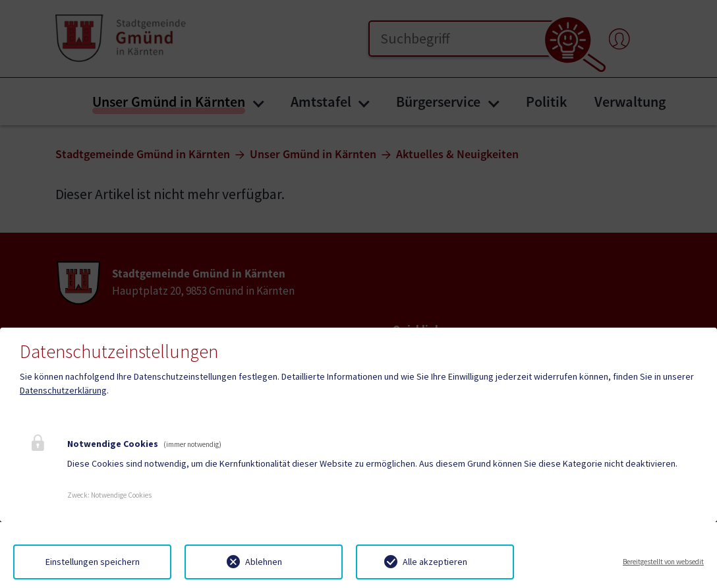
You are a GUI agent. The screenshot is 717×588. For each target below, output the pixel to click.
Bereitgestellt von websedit (663, 562)
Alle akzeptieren (435, 562)
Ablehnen (264, 562)
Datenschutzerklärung (63, 390)
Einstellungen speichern (93, 562)
